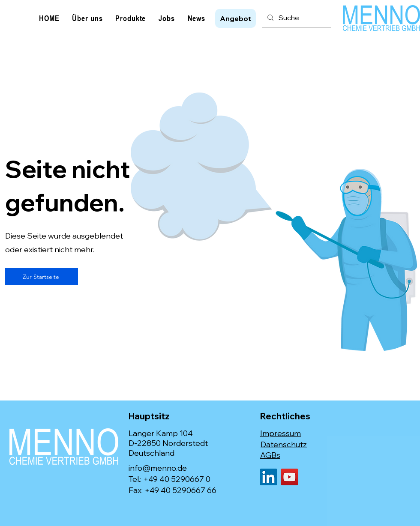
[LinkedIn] (268, 477)
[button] (235, 18)
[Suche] (296, 18)
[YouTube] (289, 477)
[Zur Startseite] (42, 277)
